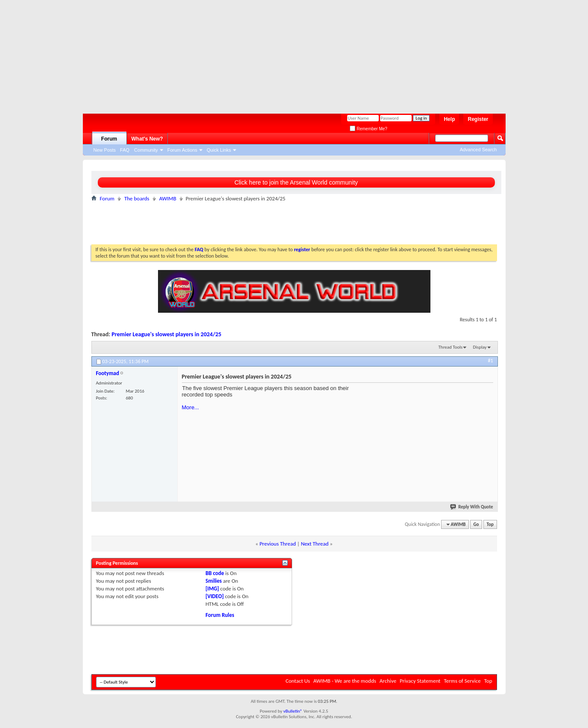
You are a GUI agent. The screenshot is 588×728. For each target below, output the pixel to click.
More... (190, 407)
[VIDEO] (215, 596)
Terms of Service (462, 681)
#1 (490, 361)
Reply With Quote (472, 507)
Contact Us (298, 681)
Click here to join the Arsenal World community (296, 182)
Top (490, 524)
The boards (137, 198)
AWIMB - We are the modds (345, 681)
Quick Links (219, 150)
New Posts (105, 150)
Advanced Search (478, 150)
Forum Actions (182, 150)
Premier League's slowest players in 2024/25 (166, 334)
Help (449, 119)
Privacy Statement (420, 681)
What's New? (147, 139)
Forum (109, 139)
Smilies (214, 581)
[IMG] (212, 589)
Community (146, 150)
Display (480, 347)
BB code (215, 573)
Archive (388, 681)
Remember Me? (368, 129)
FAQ (125, 150)
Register (478, 119)
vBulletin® (293, 711)
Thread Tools (451, 347)
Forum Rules (220, 615)
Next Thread (315, 544)
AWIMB (168, 198)
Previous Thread (278, 544)
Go (476, 524)
